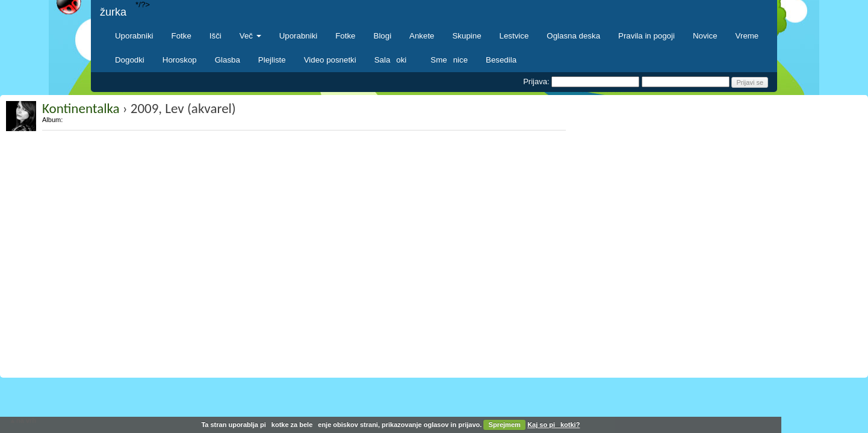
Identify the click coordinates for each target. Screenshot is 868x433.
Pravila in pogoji (646, 36)
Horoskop (180, 60)
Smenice (449, 60)
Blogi (383, 36)
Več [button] (250, 36)
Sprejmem (505, 425)
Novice (705, 36)
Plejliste (272, 60)
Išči (215, 36)
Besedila (501, 60)
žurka (113, 12)
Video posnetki (330, 60)
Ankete (422, 36)
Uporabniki (134, 36)
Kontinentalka (81, 108)
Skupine (467, 36)
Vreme (747, 36)
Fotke (181, 36)
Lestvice (514, 36)
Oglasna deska (573, 36)
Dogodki (130, 60)
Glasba (228, 60)
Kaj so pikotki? (553, 425)
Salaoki (394, 60)
